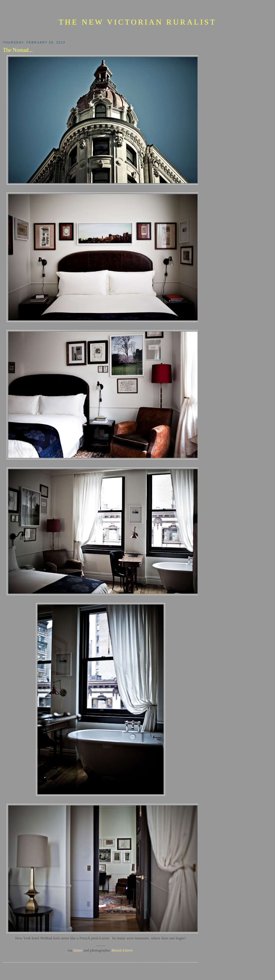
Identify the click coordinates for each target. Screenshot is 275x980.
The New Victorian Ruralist (137, 22)
